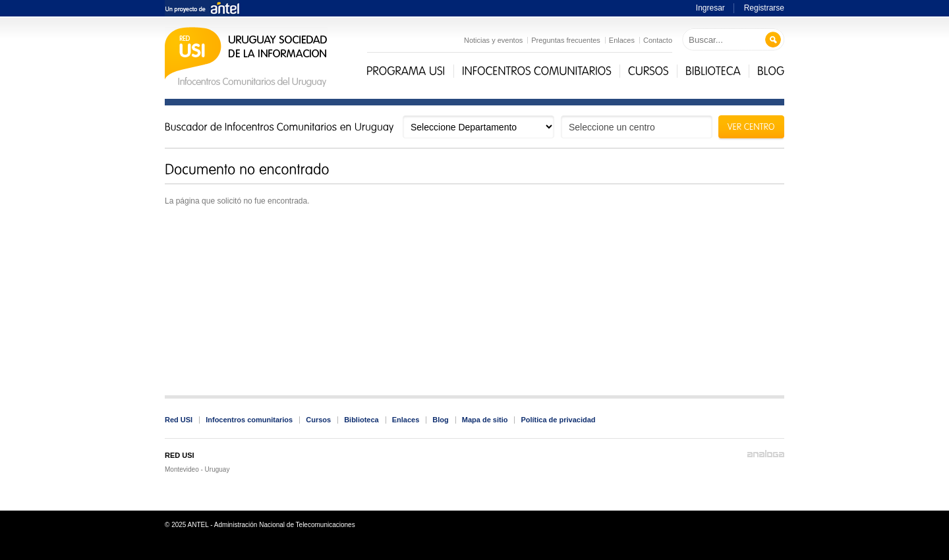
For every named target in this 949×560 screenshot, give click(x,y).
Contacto (658, 40)
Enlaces (622, 40)
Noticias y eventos (493, 40)
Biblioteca (361, 420)
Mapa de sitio (485, 420)
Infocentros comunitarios (249, 420)
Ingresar (710, 8)
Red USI (179, 420)
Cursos (318, 420)
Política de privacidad (558, 420)
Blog (440, 420)
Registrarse (764, 8)
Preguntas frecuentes (566, 40)
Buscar (773, 40)
